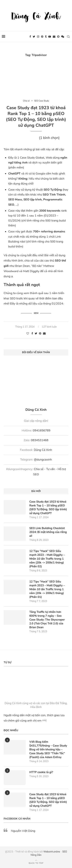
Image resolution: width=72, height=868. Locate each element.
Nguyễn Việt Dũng (23, 831)
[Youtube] (50, 37)
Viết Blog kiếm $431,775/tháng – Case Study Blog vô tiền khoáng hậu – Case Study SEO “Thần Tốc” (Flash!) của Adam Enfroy (48, 749)
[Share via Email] (44, 334)
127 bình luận (49, 327)
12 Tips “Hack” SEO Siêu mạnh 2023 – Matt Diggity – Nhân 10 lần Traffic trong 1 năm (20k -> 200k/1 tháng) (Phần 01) (47, 589)
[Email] (54, 37)
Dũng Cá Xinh (43, 450)
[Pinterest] (42, 37)
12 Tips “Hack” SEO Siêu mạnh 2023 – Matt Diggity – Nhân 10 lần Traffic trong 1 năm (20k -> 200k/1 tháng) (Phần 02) (47, 559)
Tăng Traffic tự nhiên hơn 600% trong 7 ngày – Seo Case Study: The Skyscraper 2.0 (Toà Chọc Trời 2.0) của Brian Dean (47, 620)
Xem (36, 313)
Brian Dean (22, 266)
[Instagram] (38, 37)
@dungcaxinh (43, 460)
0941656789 (42, 431)
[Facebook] (30, 37)
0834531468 (40, 440)
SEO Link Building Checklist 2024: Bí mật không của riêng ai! (48, 532)
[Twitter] (34, 37)
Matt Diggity (31, 271)
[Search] (68, 37)
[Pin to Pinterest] (40, 334)
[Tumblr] (46, 37)
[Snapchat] (58, 37)
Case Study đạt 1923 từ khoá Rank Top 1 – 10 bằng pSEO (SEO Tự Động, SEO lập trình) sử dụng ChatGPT (36, 117)
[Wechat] (63, 37)
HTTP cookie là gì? (41, 772)
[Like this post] (28, 334)
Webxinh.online (52, 852)
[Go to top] (36, 863)
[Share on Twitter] (36, 334)
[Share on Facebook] (32, 334)
